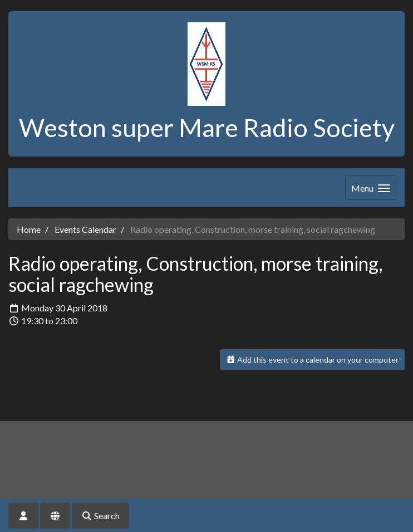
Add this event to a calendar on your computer (313, 360)
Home (29, 229)
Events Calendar (85, 229)
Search (100, 516)
